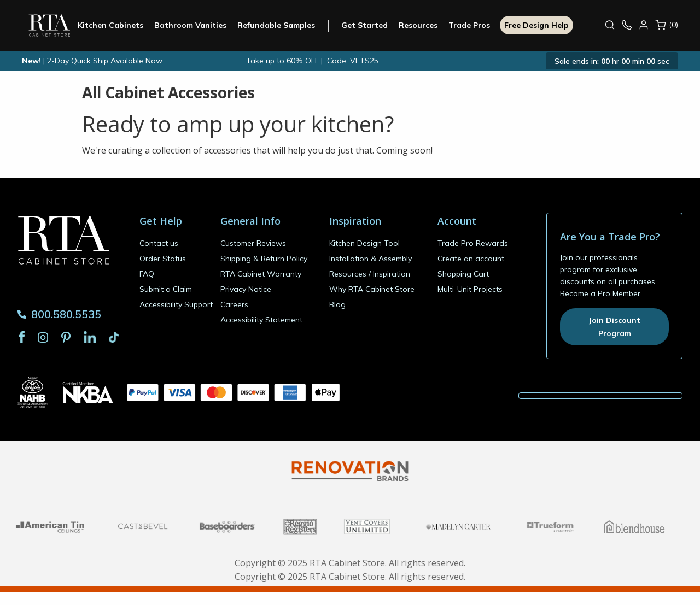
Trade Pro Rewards (473, 243)
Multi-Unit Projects (470, 289)
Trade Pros (474, 25)
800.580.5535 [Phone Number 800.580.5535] (59, 314)
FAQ (147, 274)
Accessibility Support (176, 304)
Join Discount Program (614, 327)
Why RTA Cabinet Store (372, 289)
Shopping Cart (463, 274)
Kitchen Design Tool (364, 243)
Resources (422, 25)
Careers (234, 304)
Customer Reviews (253, 243)
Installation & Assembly (371, 259)
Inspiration (392, 274)
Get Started (369, 25)
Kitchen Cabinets (115, 25)
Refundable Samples (281, 25)
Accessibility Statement (261, 320)
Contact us (159, 243)
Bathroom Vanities (195, 25)
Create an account (471, 259)
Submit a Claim (166, 289)
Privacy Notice (246, 289)
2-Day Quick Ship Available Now (105, 61)
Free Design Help (541, 25)
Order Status (163, 259)
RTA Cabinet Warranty (261, 274)
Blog (337, 304)
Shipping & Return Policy (264, 259)
